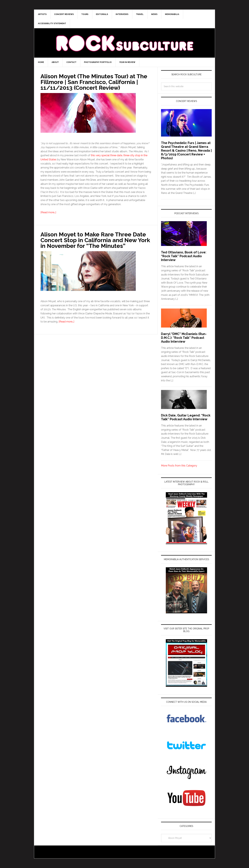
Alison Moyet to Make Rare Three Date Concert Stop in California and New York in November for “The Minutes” (95, 240)
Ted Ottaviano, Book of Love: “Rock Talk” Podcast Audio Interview (184, 256)
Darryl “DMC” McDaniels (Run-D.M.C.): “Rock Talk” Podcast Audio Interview (184, 338)
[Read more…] (48, 212)
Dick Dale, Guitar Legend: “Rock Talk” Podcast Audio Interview (186, 417)
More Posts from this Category (179, 466)
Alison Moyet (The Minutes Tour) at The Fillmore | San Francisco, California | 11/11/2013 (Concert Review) (94, 82)
